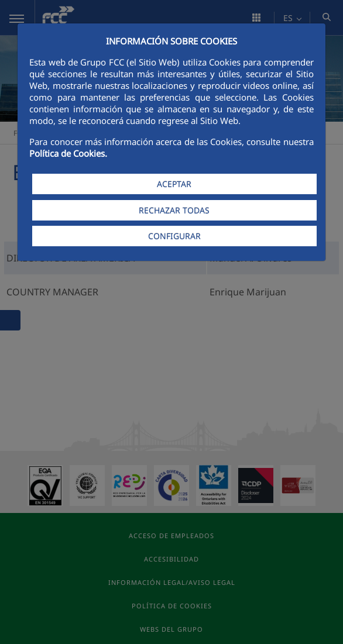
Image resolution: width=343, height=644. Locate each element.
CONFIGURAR (174, 236)
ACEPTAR (174, 184)
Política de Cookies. (68, 153)
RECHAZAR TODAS (174, 210)
